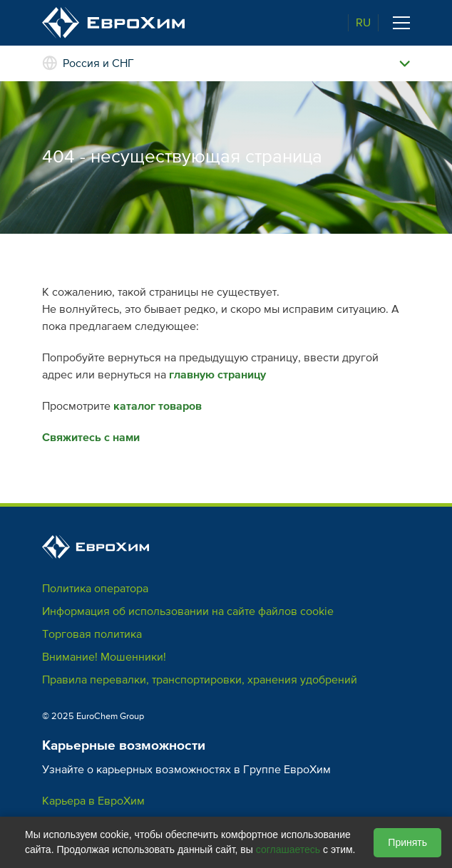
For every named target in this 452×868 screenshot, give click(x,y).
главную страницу (217, 375)
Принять (407, 842)
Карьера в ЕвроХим (93, 801)
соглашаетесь (288, 849)
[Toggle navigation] (401, 23)
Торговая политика (92, 634)
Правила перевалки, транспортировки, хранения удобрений (200, 680)
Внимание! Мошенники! (104, 657)
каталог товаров (158, 406)
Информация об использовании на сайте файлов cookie (188, 611)
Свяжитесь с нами (91, 438)
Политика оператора (95, 589)
